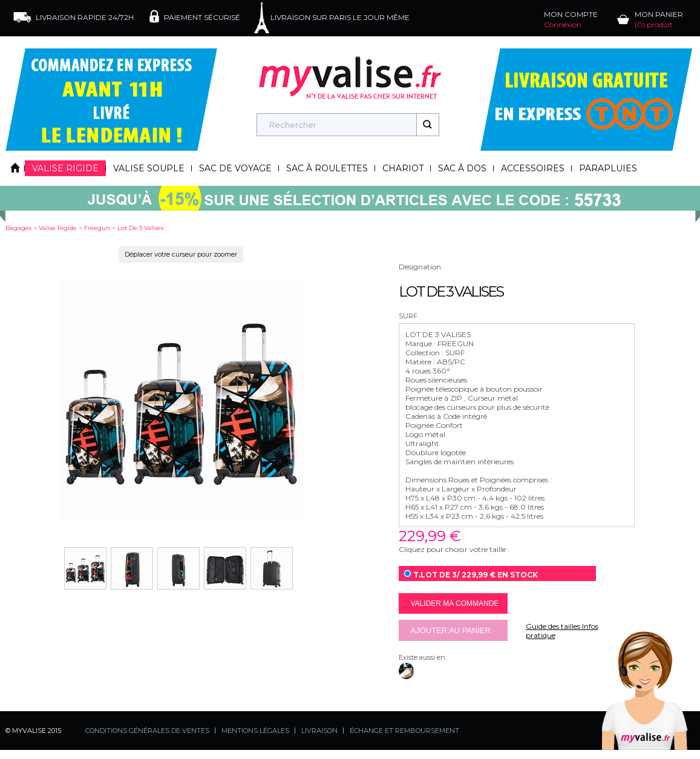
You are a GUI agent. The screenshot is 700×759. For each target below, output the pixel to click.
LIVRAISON (319, 731)
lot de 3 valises (140, 228)
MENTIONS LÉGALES (255, 731)
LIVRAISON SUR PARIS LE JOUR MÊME (340, 17)
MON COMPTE (571, 19)
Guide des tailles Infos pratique (562, 631)
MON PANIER (659, 19)
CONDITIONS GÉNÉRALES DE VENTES (147, 731)
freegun (97, 228)
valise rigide (58, 228)
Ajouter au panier (451, 630)
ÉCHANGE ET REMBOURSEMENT (404, 731)
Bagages (18, 228)
